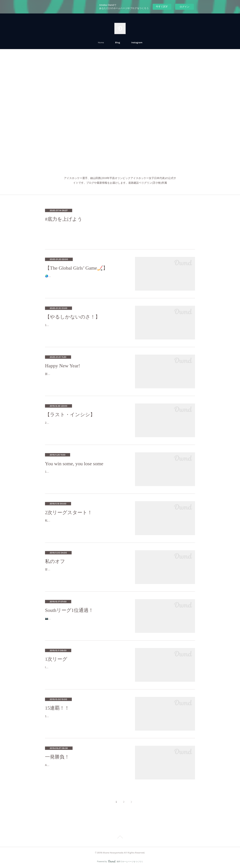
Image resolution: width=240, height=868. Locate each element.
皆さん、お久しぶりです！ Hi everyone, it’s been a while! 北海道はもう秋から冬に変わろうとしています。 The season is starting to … (86, 572)
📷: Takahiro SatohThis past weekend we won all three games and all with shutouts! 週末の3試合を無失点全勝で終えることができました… (86, 621)
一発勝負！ (57, 757)
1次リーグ (56, 659)
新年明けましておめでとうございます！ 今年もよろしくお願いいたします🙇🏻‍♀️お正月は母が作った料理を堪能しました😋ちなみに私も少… (86, 376)
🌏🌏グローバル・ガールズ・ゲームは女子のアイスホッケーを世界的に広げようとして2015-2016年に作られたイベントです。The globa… (86, 278)
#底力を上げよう (64, 219)
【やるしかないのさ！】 (73, 317)
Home (101, 43)
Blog (118, 43)
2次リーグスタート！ (69, 513)
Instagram (137, 43)
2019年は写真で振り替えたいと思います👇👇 (72, 423)
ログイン (184, 7)
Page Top (120, 838)
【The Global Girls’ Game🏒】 (76, 268)
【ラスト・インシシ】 (70, 415)
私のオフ (55, 561)
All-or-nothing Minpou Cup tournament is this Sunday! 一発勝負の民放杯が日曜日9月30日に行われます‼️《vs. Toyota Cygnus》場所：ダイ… (86, 767)
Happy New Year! (63, 366)
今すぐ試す (162, 6)
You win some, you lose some (74, 464)
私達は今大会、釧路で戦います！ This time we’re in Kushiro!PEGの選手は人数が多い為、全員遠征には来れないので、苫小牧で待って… (86, 523)
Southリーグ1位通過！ (69, 610)
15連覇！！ (57, 708)
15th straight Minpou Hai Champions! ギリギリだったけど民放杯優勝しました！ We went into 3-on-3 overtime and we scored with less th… (86, 718)
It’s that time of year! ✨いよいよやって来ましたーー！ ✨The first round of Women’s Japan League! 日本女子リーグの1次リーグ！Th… (86, 670)
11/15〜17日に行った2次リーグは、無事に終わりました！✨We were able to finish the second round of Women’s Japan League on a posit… (86, 474)
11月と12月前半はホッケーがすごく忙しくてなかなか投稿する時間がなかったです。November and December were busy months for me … (86, 327)
